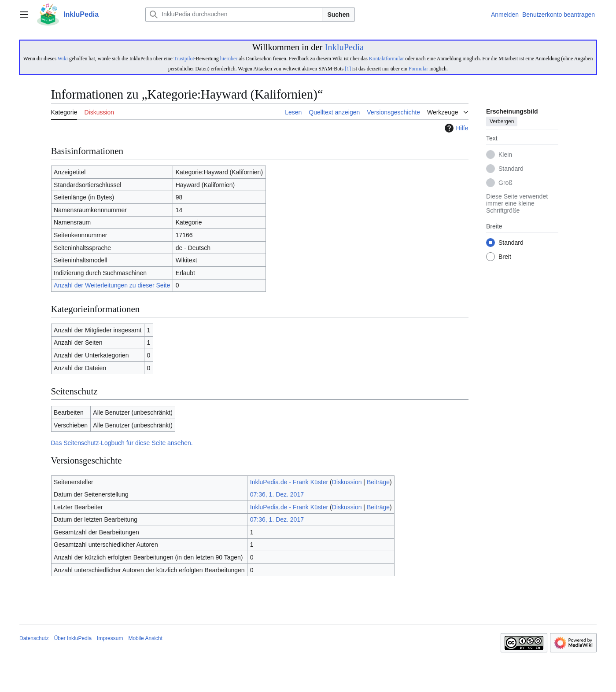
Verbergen (502, 122)
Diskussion (347, 482)
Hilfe (455, 128)
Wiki (63, 59)
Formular (418, 69)
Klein (505, 155)
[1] (348, 69)
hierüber (229, 59)
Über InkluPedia (73, 638)
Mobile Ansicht (145, 638)
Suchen (338, 15)
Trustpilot (184, 59)
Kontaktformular (387, 59)
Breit (505, 257)
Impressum (110, 638)
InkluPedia (344, 47)
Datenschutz (34, 638)
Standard (511, 169)
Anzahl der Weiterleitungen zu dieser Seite (112, 285)
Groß (505, 183)
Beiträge (378, 482)
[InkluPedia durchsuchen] (234, 15)
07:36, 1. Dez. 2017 (277, 494)
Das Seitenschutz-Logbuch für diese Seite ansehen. (122, 443)
